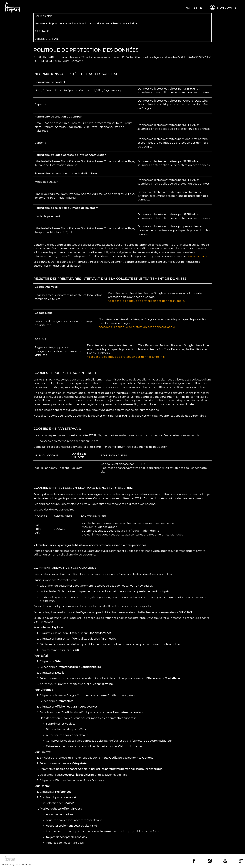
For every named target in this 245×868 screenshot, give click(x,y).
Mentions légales (10, 864)
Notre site (194, 8)
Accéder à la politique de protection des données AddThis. (126, 357)
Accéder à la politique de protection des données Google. (146, 301)
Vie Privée (26, 864)
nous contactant (199, 256)
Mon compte (227, 8)
